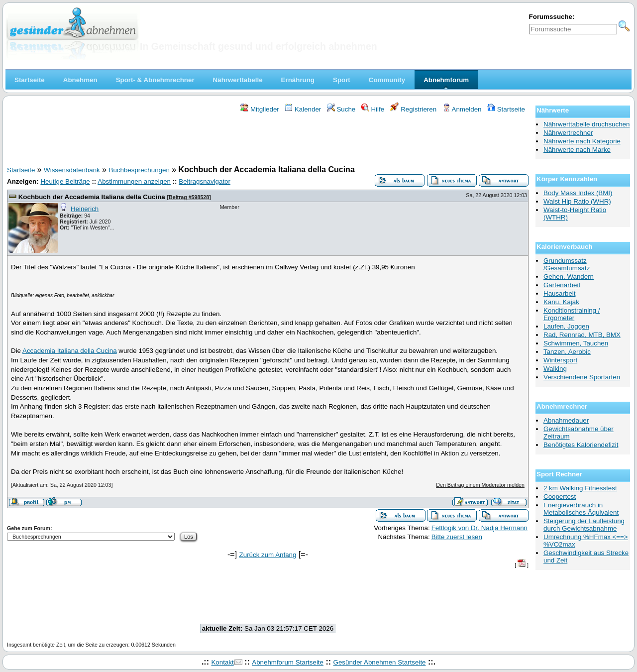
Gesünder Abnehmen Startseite (380, 662)
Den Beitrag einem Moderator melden (480, 485)
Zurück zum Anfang (268, 555)
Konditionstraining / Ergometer (572, 314)
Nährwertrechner (568, 133)
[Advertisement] (268, 141)
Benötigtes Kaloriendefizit (581, 445)
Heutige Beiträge (65, 181)
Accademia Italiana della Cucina (70, 351)
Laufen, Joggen (566, 326)
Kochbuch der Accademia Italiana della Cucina (92, 197)
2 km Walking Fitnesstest (580, 488)
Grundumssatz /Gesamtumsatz (567, 264)
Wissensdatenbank (72, 170)
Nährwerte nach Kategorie (582, 141)
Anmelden (462, 109)
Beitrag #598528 (189, 197)
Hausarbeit (559, 293)
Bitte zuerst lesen (457, 537)
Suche (341, 109)
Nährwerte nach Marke (577, 150)
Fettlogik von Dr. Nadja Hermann (479, 528)
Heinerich (85, 209)
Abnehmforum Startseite (288, 662)
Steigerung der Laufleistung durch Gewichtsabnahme (584, 525)
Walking (555, 369)
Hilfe (373, 109)
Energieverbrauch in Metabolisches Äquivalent (581, 509)
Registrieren (414, 109)
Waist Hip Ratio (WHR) (577, 201)
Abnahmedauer (566, 420)
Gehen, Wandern (569, 277)
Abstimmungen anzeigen (134, 181)
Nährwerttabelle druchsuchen (586, 124)
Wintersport (560, 360)
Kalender (303, 109)
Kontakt (222, 662)
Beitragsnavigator (205, 181)
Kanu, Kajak (561, 302)
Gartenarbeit (562, 285)
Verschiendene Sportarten (582, 377)
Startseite (506, 109)
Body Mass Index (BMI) (578, 193)
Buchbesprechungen (139, 170)
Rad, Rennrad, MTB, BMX (582, 335)
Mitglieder (260, 109)
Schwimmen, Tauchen (576, 343)
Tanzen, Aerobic (567, 352)
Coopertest (560, 497)
